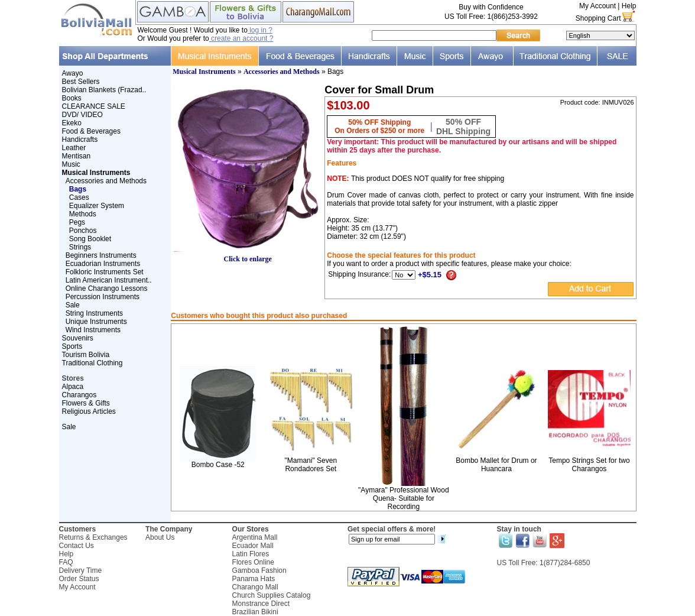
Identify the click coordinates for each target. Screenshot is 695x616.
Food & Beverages (91, 131)
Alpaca (73, 387)
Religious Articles (89, 411)
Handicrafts (80, 140)
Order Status (79, 579)
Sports (72, 346)
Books (72, 98)
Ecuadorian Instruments (103, 264)
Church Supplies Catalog (272, 595)
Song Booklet (90, 239)
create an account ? (241, 38)
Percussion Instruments (103, 297)
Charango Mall (255, 587)
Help (629, 6)
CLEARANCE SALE (94, 106)
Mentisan (77, 156)
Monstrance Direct (261, 604)
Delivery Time (81, 570)
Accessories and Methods (106, 181)
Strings (80, 247)
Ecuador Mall (253, 546)
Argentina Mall (255, 537)
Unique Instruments (96, 322)
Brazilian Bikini (255, 612)
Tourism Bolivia (86, 355)
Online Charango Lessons (107, 288)
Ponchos (83, 231)
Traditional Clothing (92, 363)
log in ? (260, 30)
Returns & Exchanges (93, 537)
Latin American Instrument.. (109, 280)
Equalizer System (97, 206)
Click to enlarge (248, 256)
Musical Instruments (204, 72)
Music (71, 164)
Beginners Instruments (101, 255)
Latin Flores (251, 554)
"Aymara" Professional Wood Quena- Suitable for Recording (403, 498)
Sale (73, 305)
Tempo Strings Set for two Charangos (589, 465)
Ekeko (72, 123)
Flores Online (253, 562)
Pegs (77, 222)
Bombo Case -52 (218, 465)
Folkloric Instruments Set (105, 272)
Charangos (79, 395)
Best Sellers (81, 82)
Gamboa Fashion (259, 570)
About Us (160, 537)
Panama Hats (254, 579)
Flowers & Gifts (86, 403)
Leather (74, 148)
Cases (79, 197)
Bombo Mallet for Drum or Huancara (496, 465)
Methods (83, 214)
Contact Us (77, 546)
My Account (597, 6)
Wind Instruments (93, 330)
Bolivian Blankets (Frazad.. (104, 90)
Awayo (73, 73)
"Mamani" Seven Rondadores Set (311, 465)
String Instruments (94, 313)
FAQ (66, 562)
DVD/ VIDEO (82, 115)
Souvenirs (78, 338)
